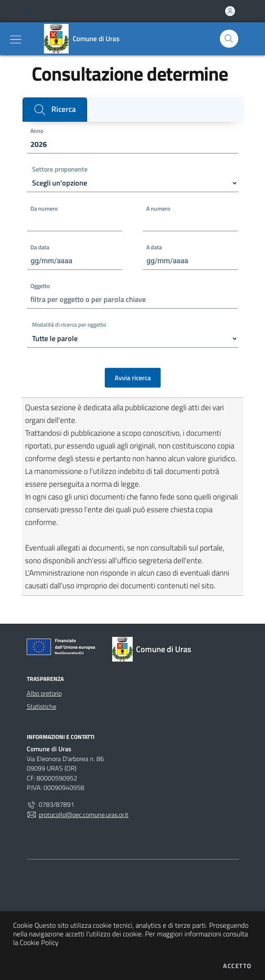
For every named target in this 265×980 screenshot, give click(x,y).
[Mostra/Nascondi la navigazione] (16, 39)
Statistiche (41, 706)
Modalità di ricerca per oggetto (69, 325)
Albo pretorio (44, 693)
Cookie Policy (39, 942)
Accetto (237, 966)
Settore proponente (60, 170)
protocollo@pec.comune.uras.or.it (78, 815)
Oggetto (40, 286)
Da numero (44, 209)
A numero (158, 209)
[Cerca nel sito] (229, 39)
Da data (40, 247)
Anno (37, 131)
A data (154, 247)
